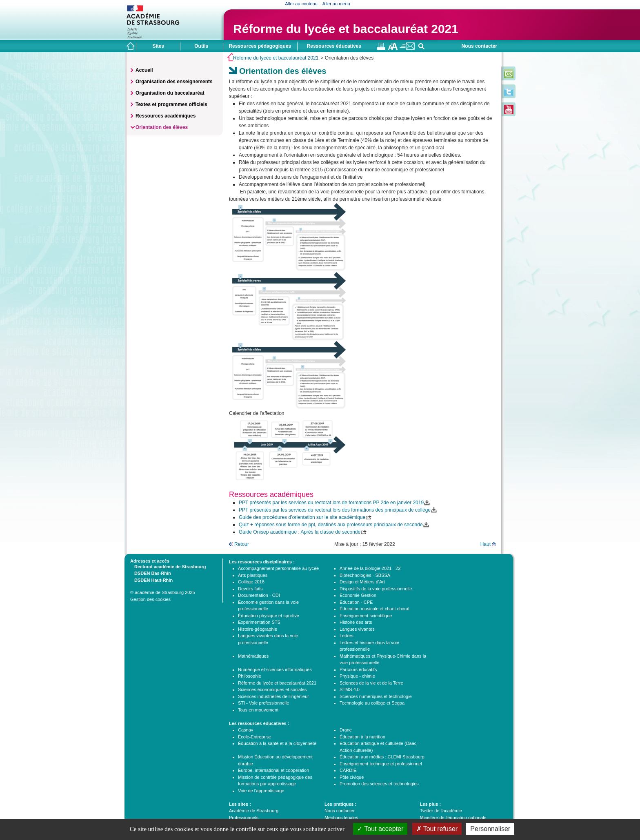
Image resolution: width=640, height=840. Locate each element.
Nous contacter (479, 46)
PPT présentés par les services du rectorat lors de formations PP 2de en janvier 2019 (331, 503)
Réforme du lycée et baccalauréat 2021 (346, 29)
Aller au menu (336, 4)
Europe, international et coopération (273, 770)
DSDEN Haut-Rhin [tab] (151, 580)
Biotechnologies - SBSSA (365, 575)
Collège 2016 (251, 582)
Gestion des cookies (150, 599)
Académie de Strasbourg (254, 811)
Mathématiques (253, 656)
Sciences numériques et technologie (376, 696)
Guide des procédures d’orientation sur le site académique (302, 517)
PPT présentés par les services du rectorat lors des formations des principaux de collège (335, 510)
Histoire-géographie (258, 629)
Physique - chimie (357, 676)
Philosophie (250, 676)
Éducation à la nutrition (362, 737)
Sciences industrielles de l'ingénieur (273, 696)
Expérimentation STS (259, 622)
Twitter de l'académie (441, 811)
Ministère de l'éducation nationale (453, 818)
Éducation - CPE (356, 602)
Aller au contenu (301, 4)
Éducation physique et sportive (269, 616)
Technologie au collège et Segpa (372, 703)
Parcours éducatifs (358, 669)
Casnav (246, 730)
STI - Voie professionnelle (263, 703)
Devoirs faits (250, 589)
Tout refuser (437, 829)
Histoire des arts (356, 622)
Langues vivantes (357, 629)
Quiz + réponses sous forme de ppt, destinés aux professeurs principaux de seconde (331, 525)
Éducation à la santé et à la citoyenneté (277, 743)
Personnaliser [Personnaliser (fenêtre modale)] (490, 829)
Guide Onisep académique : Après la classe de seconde (300, 532)
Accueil (144, 70)
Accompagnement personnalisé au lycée (278, 568)
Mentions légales (341, 818)
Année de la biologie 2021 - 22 (370, 568)
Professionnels (244, 818)
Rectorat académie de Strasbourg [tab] (168, 566)
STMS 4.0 (350, 689)
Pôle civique (352, 777)
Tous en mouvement (258, 710)
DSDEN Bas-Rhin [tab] (151, 573)
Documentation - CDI (259, 595)
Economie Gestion (358, 595)
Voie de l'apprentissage (261, 791)
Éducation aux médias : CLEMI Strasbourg (382, 757)
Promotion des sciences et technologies (379, 784)
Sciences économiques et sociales (272, 689)
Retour (242, 544)
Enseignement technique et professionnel (381, 764)
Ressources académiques (166, 116)
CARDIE (348, 770)
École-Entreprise (254, 737)
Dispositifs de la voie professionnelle (376, 589)
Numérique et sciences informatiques (275, 669)
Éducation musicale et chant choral (374, 609)
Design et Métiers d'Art (362, 582)
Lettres (347, 636)
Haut (486, 544)
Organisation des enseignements (174, 82)
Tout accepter (380, 829)
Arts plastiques (253, 575)
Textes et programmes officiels (171, 104)
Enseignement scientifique (366, 616)
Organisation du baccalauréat (170, 93)
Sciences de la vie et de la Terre (371, 683)
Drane (346, 730)
